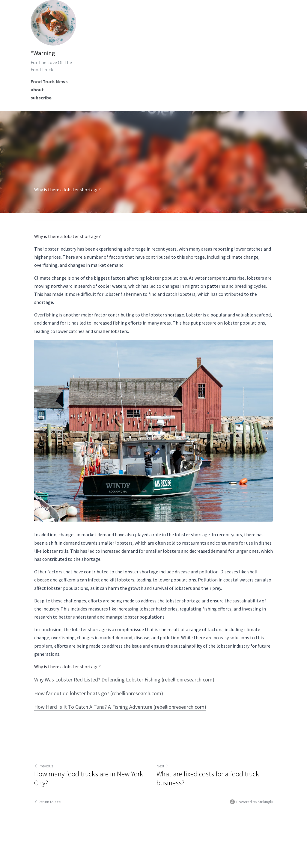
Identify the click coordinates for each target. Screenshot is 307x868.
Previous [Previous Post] (44, 766)
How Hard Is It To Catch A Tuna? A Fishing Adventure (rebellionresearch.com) (120, 707)
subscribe (41, 98)
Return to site (47, 802)
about (37, 90)
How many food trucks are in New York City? (89, 778)
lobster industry (233, 646)
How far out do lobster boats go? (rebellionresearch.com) (99, 693)
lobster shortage (166, 315)
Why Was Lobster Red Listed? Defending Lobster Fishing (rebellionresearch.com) (124, 680)
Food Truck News (49, 81)
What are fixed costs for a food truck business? (208, 778)
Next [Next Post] (162, 766)
